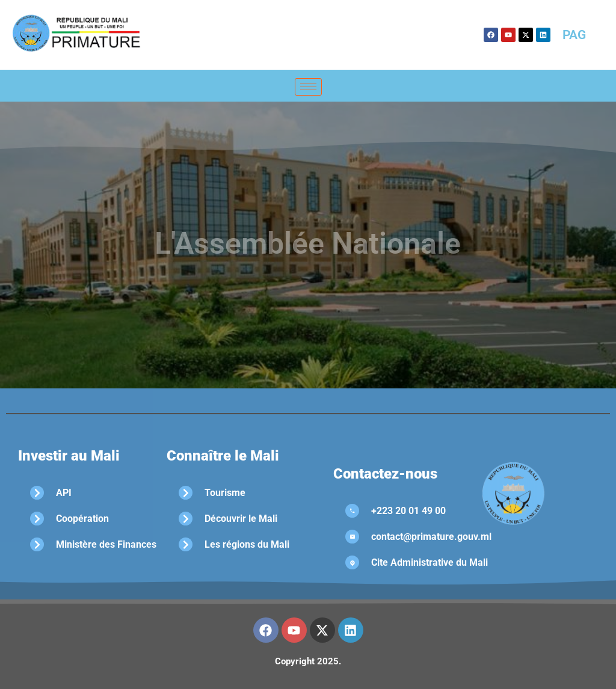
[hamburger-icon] (308, 87)
